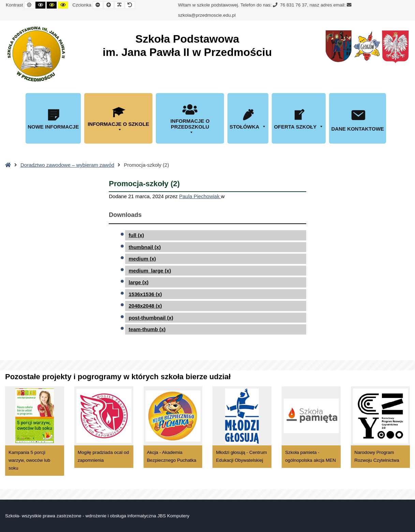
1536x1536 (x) (145, 294)
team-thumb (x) (147, 329)
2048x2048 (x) (145, 306)
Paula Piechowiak (200, 196)
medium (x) (142, 259)
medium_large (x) (150, 271)
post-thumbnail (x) (151, 318)
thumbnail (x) (145, 247)
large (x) (138, 282)
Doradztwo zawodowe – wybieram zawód (67, 165)
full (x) (136, 235)
